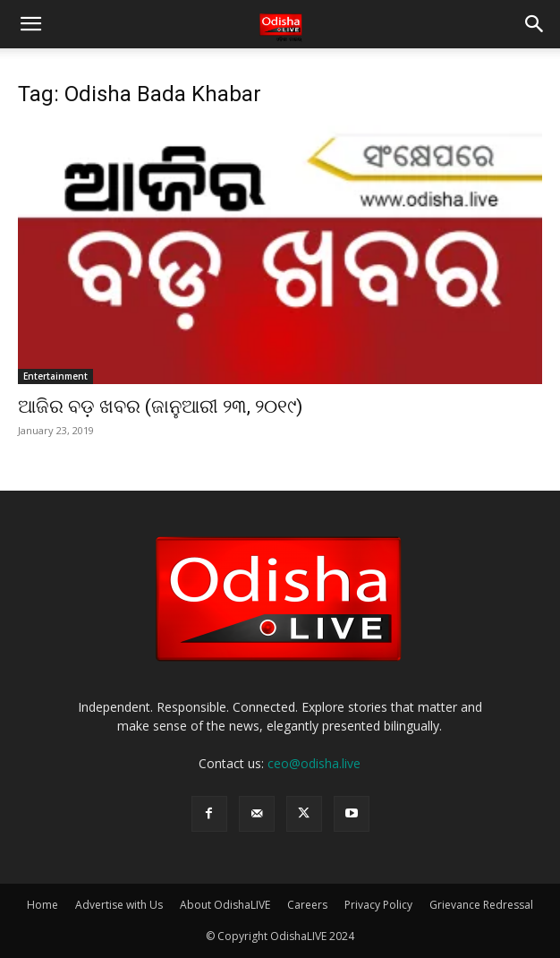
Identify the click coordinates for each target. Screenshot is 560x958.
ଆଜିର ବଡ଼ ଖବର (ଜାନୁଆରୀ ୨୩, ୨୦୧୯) (160, 406)
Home (42, 905)
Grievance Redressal (481, 905)
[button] (30, 24)
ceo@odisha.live (314, 763)
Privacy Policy (378, 905)
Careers (307, 905)
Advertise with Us (119, 905)
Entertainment (55, 376)
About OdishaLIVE (225, 905)
